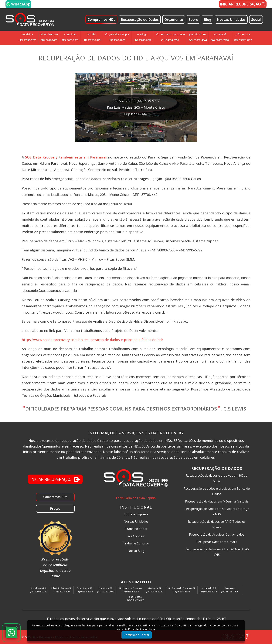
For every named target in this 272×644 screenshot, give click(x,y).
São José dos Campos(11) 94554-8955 (130, 590)
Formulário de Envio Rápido (136, 498)
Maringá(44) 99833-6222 (142, 37)
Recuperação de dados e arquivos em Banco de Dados (217, 491)
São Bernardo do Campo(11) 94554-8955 (170, 37)
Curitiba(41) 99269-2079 (91, 37)
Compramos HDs (55, 497)
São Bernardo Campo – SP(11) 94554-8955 (181, 590)
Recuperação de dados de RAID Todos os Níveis (217, 524)
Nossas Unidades (136, 521)
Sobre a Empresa (136, 514)
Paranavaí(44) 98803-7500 (220, 37)
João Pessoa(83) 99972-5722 (243, 37)
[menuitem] (103, 19)
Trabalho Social (136, 529)
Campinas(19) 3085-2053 (70, 37)
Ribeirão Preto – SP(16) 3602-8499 (61, 590)
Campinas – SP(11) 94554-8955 (84, 590)
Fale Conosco (136, 536)
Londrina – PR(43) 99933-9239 (39, 590)
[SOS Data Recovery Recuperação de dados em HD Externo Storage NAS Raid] (30, 19)
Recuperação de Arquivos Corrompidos (217, 534)
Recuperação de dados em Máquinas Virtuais (217, 501)
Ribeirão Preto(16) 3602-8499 (49, 37)
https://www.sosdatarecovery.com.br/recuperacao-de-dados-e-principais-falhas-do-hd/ (92, 340)
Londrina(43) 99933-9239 (27, 37)
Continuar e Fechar (137, 635)
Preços (55, 509)
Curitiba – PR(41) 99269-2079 (106, 590)
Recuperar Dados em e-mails (217, 542)
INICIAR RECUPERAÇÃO (243, 4)
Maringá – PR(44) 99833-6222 (155, 590)
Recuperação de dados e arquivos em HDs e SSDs (217, 478)
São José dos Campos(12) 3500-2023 (117, 37)
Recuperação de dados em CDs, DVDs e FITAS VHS (217, 552)
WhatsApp (18, 4)
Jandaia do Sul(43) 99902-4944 (198, 37)
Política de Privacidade (140, 629)
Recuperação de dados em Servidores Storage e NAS (217, 512)
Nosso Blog (136, 551)
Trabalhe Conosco (136, 543)
